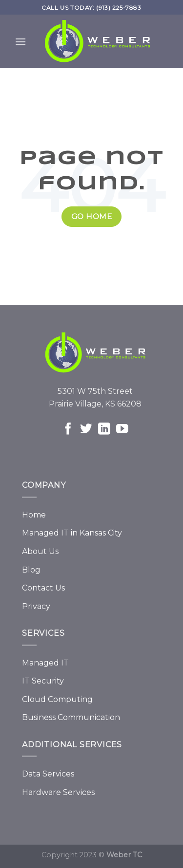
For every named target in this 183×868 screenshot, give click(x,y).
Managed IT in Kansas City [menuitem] (72, 533)
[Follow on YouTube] (122, 430)
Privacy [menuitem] (36, 606)
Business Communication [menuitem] (71, 717)
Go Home (91, 216)
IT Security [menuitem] (43, 681)
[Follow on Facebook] (68, 430)
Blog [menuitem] (31, 570)
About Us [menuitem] (40, 551)
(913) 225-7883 (119, 8)
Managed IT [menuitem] (45, 663)
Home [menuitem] (34, 515)
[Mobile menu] (20, 44)
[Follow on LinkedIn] (104, 430)
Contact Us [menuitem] (43, 588)
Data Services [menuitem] (48, 774)
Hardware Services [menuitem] (58, 792)
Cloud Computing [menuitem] (57, 699)
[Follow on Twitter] (86, 430)
